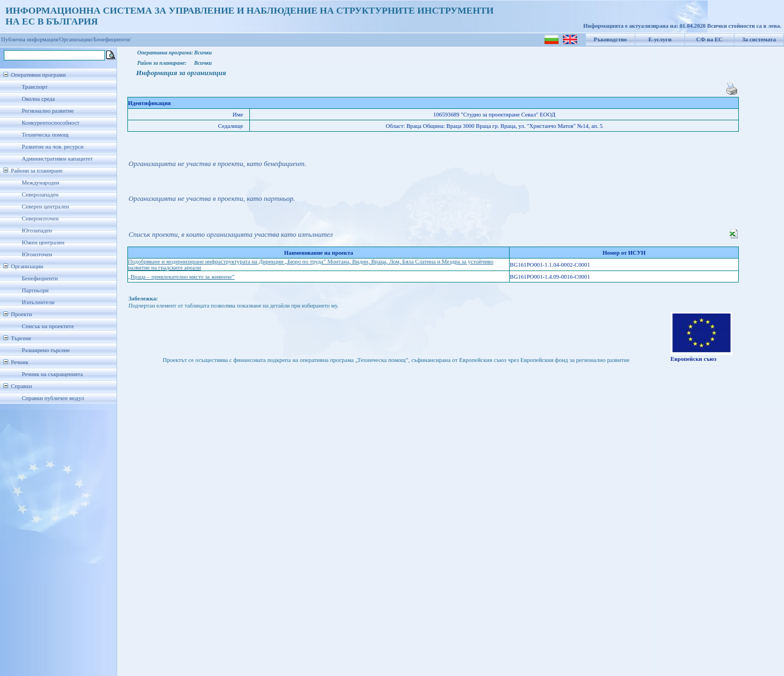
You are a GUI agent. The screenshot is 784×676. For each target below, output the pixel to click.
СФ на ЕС (709, 39)
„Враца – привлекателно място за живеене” (181, 277)
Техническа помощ (45, 135)
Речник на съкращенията (52, 374)
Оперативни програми (38, 75)
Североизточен (40, 219)
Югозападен (37, 231)
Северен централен (45, 207)
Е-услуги (660, 39)
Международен (41, 183)
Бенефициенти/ (112, 39)
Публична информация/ (30, 39)
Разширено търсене (46, 350)
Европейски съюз (694, 359)
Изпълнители (38, 302)
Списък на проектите (48, 326)
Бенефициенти (40, 278)
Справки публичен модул (53, 398)
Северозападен (40, 195)
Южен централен (43, 242)
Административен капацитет (57, 159)
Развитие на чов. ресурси (53, 147)
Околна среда (38, 99)
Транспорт (35, 87)
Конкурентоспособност (51, 123)
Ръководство (611, 39)
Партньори (35, 290)
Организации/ (76, 39)
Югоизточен (37, 254)
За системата (759, 39)
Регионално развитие (48, 111)
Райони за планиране (37, 171)
